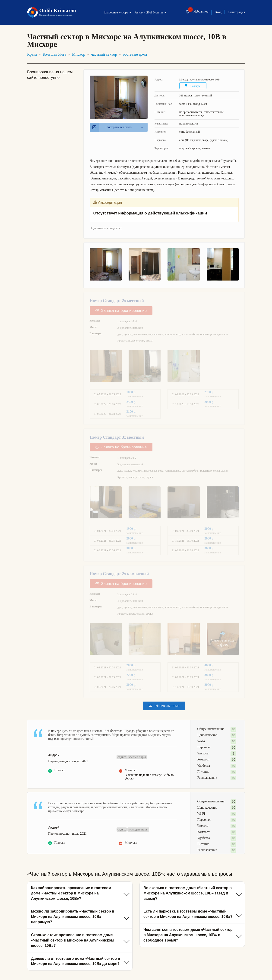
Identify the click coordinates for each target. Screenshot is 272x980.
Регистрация (236, 12)
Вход (218, 12)
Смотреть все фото (112, 127)
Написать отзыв (164, 706)
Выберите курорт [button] (118, 13)
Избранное (197, 12)
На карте (193, 86)
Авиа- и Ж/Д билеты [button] (150, 13)
